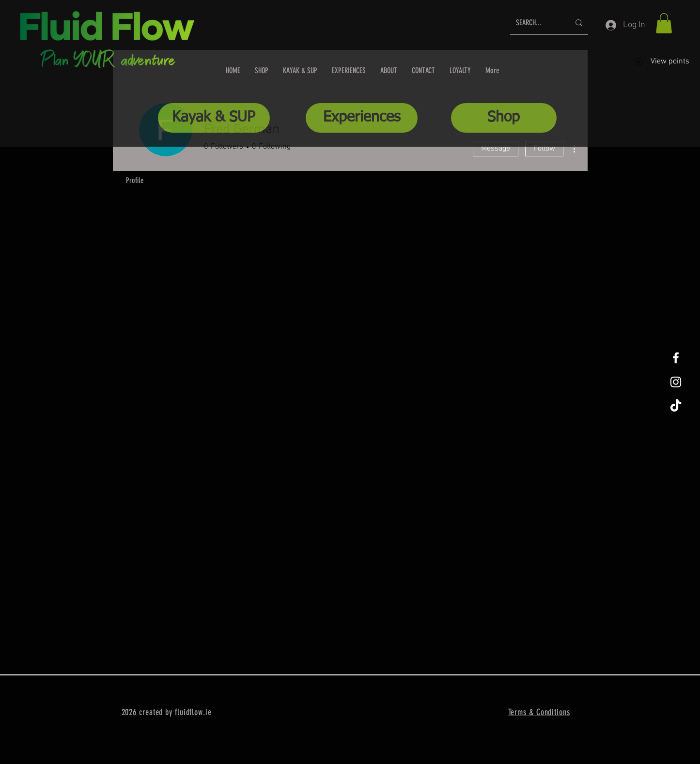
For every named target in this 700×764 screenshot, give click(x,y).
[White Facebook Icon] (676, 358)
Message (496, 149)
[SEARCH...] (536, 23)
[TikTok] (676, 406)
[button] (664, 23)
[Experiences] (362, 118)
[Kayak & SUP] (214, 118)
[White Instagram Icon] (676, 382)
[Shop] (504, 118)
